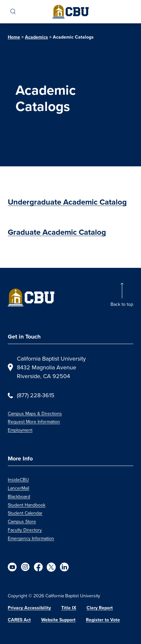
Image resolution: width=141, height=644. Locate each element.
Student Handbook (27, 505)
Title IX (69, 608)
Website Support (58, 620)
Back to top (122, 304)
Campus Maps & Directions (35, 414)
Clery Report (100, 608)
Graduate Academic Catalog (57, 232)
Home (14, 37)
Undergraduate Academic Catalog (67, 202)
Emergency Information (31, 538)
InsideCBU (18, 480)
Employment (20, 430)
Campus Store (22, 522)
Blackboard (19, 497)
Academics (36, 37)
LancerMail (18, 488)
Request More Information (34, 422)
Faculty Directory (25, 530)
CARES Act (19, 620)
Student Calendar (25, 513)
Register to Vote (103, 620)
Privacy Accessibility (29, 608)
